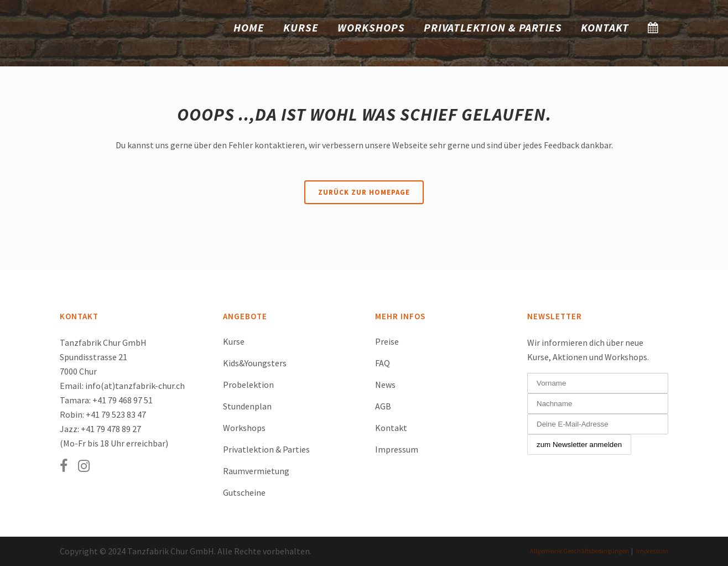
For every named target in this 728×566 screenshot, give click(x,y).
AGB (383, 406)
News (385, 385)
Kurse (234, 341)
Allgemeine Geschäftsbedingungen (579, 551)
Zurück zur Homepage (364, 192)
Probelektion (248, 385)
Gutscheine (244, 492)
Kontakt (391, 428)
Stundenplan (247, 406)
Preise (387, 341)
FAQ (383, 363)
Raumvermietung (256, 471)
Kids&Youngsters (255, 363)
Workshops (244, 428)
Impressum (397, 449)
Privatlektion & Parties (266, 449)
